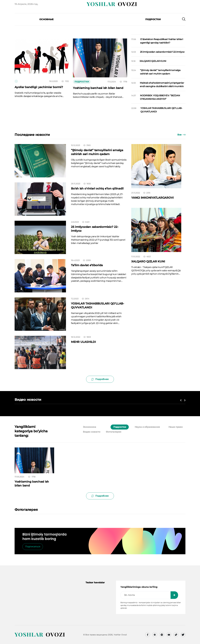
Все (181, 135)
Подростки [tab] (120, 427)
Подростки (153, 19)
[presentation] (30, 24)
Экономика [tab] (90, 427)
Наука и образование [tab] (147, 427)
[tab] (105, 427)
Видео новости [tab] (92, 432)
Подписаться (33, 547)
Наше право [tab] (176, 427)
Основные (46, 19)
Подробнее (100, 379)
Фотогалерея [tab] (113, 432)
